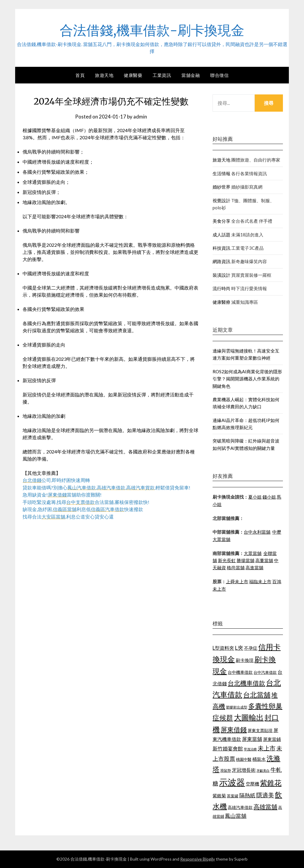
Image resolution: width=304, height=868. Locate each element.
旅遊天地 (104, 75)
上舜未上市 (237, 581)
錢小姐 (269, 497)
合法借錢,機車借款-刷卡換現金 (152, 30)
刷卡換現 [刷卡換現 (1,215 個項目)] (245, 660)
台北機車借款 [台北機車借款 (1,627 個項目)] (246, 683)
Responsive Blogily (198, 859)
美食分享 (221, 221)
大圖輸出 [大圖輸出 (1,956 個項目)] (249, 717)
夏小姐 (255, 497)
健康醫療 (221, 302)
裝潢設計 (221, 275)
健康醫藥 (133, 75)
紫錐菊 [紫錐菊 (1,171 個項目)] (219, 796)
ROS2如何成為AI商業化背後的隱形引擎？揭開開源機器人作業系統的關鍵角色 (247, 379)
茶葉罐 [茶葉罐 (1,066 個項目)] (233, 796)
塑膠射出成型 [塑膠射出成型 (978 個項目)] (237, 707)
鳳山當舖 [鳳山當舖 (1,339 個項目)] (236, 816)
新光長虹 (227, 560)
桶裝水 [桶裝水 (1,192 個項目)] (259, 759)
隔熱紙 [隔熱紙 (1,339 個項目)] (247, 795)
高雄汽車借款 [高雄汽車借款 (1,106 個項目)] (240, 807)
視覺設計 (221, 200)
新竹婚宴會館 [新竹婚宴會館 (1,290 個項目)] (228, 748)
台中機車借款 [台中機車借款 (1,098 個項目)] (240, 672)
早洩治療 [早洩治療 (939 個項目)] (250, 749)
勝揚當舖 (246, 560)
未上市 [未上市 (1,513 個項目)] (267, 748)
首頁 (80, 75)
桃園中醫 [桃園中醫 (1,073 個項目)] (244, 759)
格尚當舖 (236, 567)
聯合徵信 (219, 75)
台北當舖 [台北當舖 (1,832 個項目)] (257, 695)
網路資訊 (221, 261)
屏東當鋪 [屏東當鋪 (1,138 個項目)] (272, 739)
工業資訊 (162, 75)
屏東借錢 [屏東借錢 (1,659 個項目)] (234, 730)
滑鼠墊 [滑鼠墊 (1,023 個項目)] (226, 770)
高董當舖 (264, 560)
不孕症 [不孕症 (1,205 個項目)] (251, 648)
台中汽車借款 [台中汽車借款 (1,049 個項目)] (265, 672)
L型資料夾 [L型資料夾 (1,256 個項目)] (223, 648)
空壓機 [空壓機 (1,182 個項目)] (252, 784)
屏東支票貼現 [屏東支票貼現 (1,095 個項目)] (260, 730)
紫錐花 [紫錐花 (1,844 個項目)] (271, 783)
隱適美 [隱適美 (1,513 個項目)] (265, 795)
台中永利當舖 (257, 532)
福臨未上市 (260, 581)
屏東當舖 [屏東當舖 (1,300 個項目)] (252, 739)
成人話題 (221, 235)
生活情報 (221, 173)
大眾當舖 (253, 553)
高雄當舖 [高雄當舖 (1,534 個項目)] (265, 807)
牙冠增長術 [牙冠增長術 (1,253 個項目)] (244, 770)
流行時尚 (221, 288)
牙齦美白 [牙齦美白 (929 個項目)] (263, 770)
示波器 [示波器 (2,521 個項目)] (232, 782)
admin (140, 117)
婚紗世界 (221, 187)
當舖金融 (191, 75)
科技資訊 (221, 248)
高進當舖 (254, 567)
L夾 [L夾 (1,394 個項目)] (239, 648)
